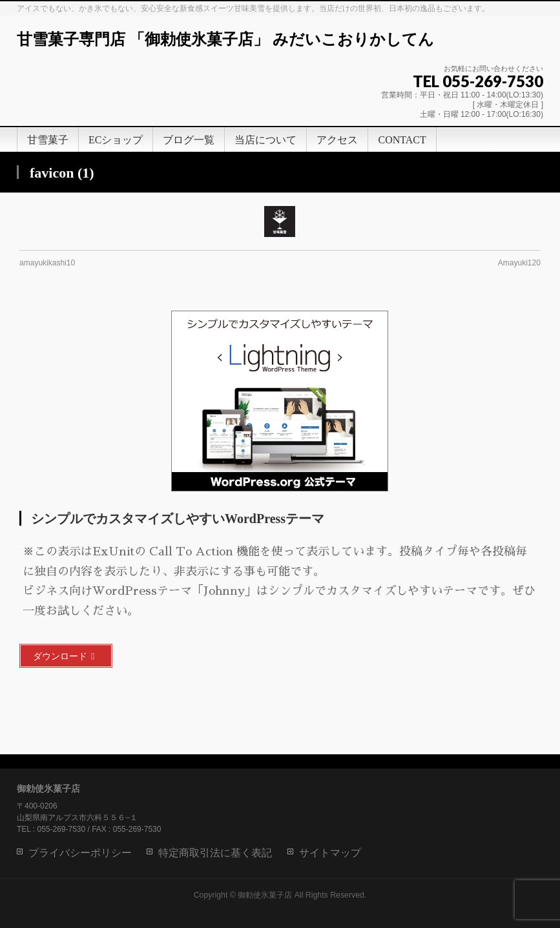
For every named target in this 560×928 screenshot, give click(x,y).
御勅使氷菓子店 (265, 895)
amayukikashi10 (47, 263)
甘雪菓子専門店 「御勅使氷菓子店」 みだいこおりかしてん (225, 39)
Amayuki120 (519, 263)
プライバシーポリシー (80, 853)
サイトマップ (330, 853)
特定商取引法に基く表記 (215, 853)
